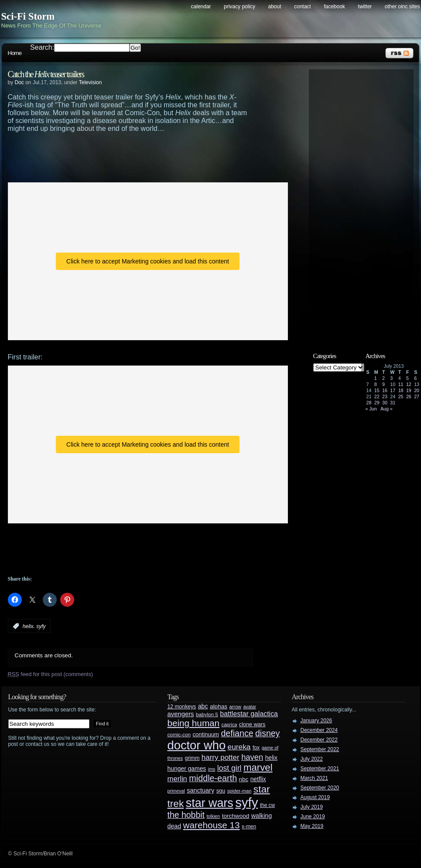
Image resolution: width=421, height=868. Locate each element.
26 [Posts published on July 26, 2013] (409, 396)
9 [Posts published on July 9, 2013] (383, 384)
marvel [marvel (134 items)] (258, 767)
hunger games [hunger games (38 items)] (187, 769)
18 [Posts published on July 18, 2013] (401, 390)
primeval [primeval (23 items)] (176, 791)
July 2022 (312, 759)
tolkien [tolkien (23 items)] (213, 816)
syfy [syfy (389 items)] (246, 802)
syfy (41, 626)
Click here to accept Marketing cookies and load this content (148, 261)
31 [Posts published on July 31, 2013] (393, 403)
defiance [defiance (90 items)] (237, 733)
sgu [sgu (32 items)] (221, 791)
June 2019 (313, 817)
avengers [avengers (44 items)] (181, 714)
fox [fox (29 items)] (256, 748)
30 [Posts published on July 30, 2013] (385, 403)
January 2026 (317, 721)
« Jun (371, 409)
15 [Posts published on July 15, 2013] (377, 390)
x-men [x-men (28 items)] (249, 827)
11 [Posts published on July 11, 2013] (401, 384)
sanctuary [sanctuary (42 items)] (200, 790)
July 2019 (312, 807)
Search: (42, 47)
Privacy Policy (240, 7)
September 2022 (320, 749)
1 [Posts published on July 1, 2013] (376, 378)
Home (15, 53)
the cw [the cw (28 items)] (267, 805)
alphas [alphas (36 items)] (219, 706)
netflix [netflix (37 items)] (258, 779)
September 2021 (320, 769)
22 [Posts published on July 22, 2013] (377, 396)
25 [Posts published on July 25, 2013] (401, 396)
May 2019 (312, 826)
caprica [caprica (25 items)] (229, 724)
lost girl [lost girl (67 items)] (229, 768)
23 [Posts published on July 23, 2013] (385, 396)
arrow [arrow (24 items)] (235, 707)
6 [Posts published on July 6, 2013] (415, 378)
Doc (19, 82)
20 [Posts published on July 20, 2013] (417, 390)
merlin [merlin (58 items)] (177, 779)
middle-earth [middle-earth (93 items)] (213, 778)
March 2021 (314, 778)
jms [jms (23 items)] (212, 769)
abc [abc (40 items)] (203, 706)
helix (28, 626)
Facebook (334, 7)
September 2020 (320, 788)
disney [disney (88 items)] (267, 733)
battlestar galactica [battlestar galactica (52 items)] (249, 714)
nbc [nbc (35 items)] (244, 779)
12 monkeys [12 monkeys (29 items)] (182, 707)
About (275, 7)
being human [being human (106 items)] (194, 723)
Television (91, 82)
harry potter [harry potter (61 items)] (221, 757)
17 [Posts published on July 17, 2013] (393, 390)
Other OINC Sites (402, 7)
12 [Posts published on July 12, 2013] (409, 384)
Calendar (201, 7)
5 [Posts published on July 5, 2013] (407, 378)
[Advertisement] (147, 157)
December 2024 (319, 730)
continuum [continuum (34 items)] (206, 734)
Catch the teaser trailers (46, 74)
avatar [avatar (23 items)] (250, 707)
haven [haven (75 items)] (252, 757)
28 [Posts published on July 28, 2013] (369, 403)
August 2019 (315, 797)
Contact (303, 7)
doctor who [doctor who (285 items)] (197, 745)
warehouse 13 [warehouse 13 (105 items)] (212, 825)
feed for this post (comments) (51, 674)
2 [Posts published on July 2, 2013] (383, 378)
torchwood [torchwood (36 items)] (236, 816)
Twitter (365, 7)
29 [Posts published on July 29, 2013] (377, 403)
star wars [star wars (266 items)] (210, 803)
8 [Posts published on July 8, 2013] (376, 384)
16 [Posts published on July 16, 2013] (385, 390)
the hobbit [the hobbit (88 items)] (186, 815)
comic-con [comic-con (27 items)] (179, 734)
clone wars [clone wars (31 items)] (252, 724)
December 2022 (319, 740)
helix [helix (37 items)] (271, 758)
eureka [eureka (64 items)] (239, 747)
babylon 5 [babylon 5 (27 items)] (207, 714)
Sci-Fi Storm (28, 16)
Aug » (387, 409)
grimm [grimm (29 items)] (192, 758)
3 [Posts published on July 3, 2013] (391, 378)
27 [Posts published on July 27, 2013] (417, 396)
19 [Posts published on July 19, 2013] (409, 390)
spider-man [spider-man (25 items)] (240, 791)
